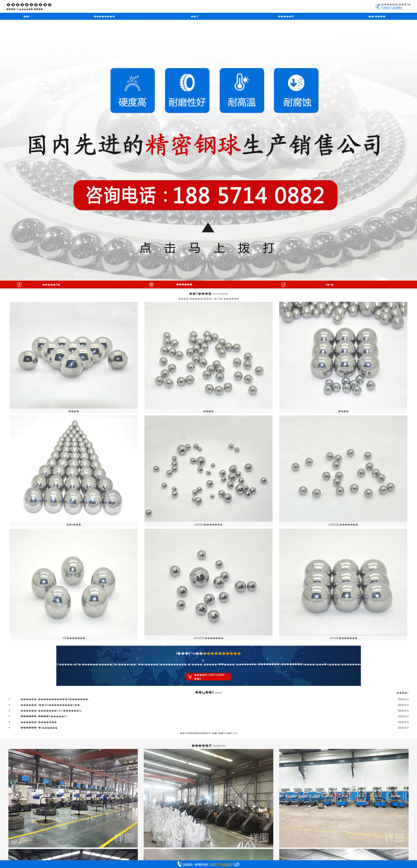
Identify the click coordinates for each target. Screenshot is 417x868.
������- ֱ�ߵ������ (39, 728)
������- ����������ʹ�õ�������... (55, 699)
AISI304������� (209, 524)
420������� (74, 638)
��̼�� (74, 411)
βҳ (236, 733)
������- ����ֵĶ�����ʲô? (44, 716)
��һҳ (230, 733)
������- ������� (39, 722)
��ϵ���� (377, 16)
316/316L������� (343, 524)
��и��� (74, 524)
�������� (104, 16)
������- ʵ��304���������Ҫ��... (51, 705)
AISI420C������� (209, 638)
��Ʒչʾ (195, 16)
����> (403, 693)
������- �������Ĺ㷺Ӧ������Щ (51, 711)
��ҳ (27, 16)
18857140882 (392, 8)
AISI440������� (343, 638)
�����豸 (286, 16)
